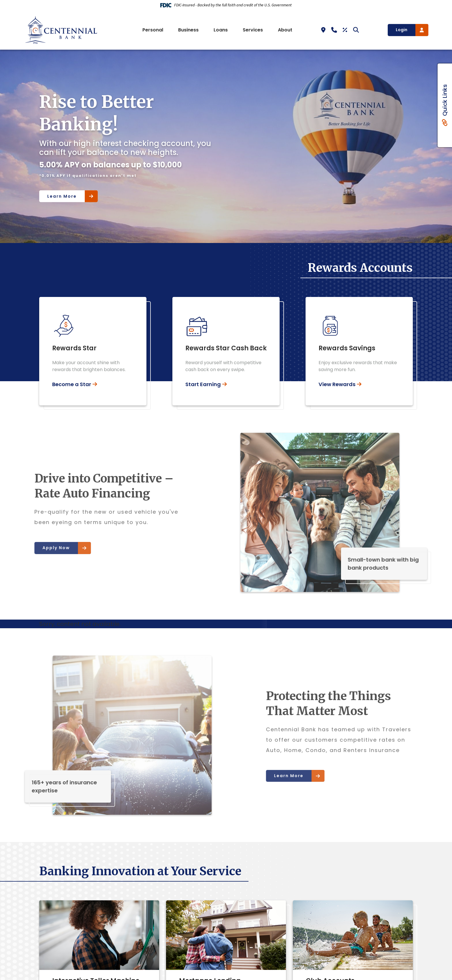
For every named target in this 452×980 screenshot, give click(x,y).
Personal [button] (153, 30)
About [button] (285, 30)
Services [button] (253, 30)
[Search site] (356, 30)
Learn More (62, 196)
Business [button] (188, 30)
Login (402, 30)
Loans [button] (221, 30)
